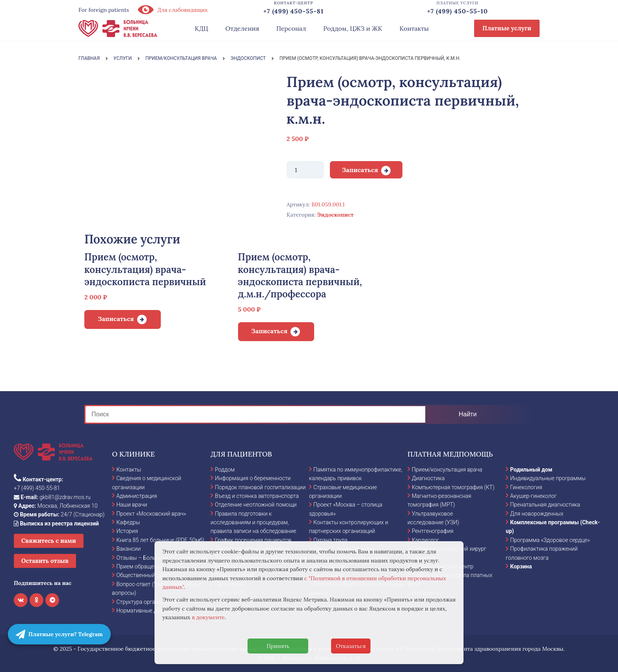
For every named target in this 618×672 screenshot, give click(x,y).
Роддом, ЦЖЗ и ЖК (353, 28)
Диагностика (428, 478)
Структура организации (146, 602)
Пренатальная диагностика (545, 505)
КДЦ (201, 28)
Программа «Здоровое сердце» (550, 540)
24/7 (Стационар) (59, 514)
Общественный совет (144, 575)
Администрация (137, 496)
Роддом (225, 470)
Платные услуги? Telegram (59, 634)
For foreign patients (104, 10)
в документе (208, 617)
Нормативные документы (149, 611)
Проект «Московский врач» (151, 514)
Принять (278, 646)
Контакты (414, 28)
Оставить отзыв (45, 561)
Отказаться (351, 646)
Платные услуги (507, 28)
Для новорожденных (537, 514)
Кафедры (128, 522)
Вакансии (128, 549)
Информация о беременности (253, 478)
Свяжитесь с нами (49, 541)
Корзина (521, 566)
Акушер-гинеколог (533, 496)
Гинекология (526, 487)
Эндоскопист (335, 215)
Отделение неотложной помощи (256, 505)
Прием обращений (140, 566)
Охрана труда (330, 540)
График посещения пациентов (253, 540)
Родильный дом (531, 470)
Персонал (291, 28)
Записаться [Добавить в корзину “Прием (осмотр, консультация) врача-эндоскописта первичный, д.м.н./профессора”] (270, 331)
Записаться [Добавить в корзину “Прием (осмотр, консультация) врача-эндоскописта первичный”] (116, 319)
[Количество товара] (305, 170)
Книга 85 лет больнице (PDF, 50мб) (160, 540)
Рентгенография (433, 531)
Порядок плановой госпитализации (260, 487)
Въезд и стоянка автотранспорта (257, 496)
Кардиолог (425, 540)
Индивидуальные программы (548, 478)
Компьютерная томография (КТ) (453, 487)
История (127, 531)
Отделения (242, 28)
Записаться (360, 170)
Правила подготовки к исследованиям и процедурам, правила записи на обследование (253, 523)
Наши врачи (132, 505)
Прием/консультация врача (447, 470)
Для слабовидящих (172, 10)
